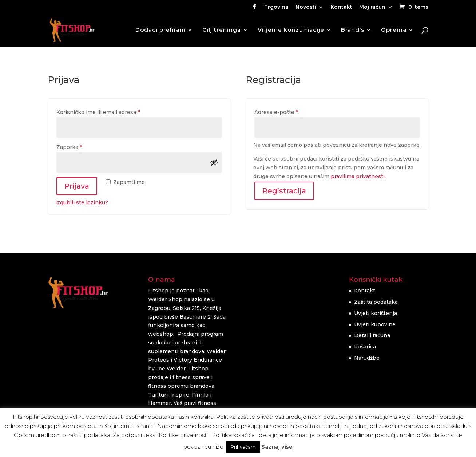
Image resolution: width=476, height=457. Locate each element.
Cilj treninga (222, 30)
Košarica (365, 347)
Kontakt (341, 7)
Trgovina (276, 7)
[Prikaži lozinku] (214, 162)
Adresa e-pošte (289, 111)
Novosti (306, 7)
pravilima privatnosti (358, 176)
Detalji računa (372, 335)
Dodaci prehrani (160, 30)
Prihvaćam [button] (243, 447)
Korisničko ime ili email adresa (111, 111)
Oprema (394, 30)
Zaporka (82, 146)
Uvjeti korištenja (376, 313)
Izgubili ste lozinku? (82, 202)
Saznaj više (277, 447)
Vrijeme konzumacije (291, 30)
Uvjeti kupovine (375, 324)
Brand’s (353, 30)
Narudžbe (367, 358)
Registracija (284, 191)
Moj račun (372, 7)
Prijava (77, 186)
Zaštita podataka (376, 302)
